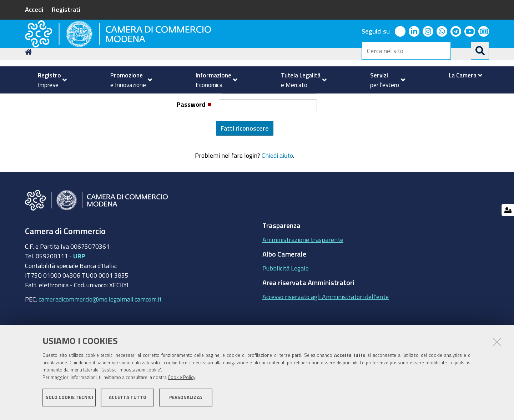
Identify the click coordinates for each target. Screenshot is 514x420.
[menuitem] (49, 80)
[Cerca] (480, 51)
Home (30, 101)
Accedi (34, 9)
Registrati (66, 9)
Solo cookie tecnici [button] (69, 401)
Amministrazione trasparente (303, 289)
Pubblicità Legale (286, 317)
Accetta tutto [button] (128, 401)
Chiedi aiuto (277, 204)
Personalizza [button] (186, 401)
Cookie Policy (182, 382)
